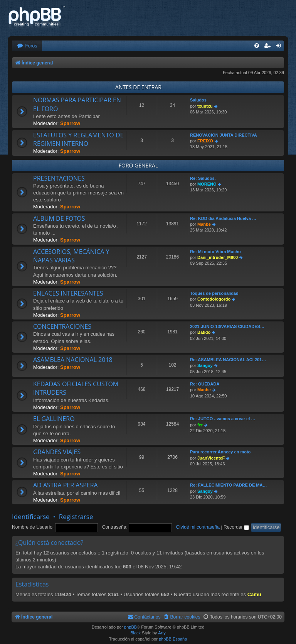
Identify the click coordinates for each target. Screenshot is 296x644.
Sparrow (70, 123)
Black (135, 633)
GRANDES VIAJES (57, 452)
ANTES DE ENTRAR (138, 87)
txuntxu (205, 106)
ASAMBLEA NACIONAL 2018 (73, 360)
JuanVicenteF (211, 458)
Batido (204, 332)
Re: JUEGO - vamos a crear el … (223, 419)
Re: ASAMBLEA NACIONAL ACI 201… (228, 360)
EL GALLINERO (54, 419)
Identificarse (31, 516)
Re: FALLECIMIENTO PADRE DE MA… (228, 485)
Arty (162, 633)
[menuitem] (27, 46)
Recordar (236, 527)
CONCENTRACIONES (62, 326)
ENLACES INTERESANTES (68, 293)
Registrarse (76, 516)
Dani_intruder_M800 (218, 257)
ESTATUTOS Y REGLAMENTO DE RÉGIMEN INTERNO (78, 139)
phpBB (130, 627)
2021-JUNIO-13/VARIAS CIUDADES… (227, 326)
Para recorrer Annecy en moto (220, 452)
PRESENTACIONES (59, 178)
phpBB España (173, 639)
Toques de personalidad (214, 293)
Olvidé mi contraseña (198, 527)
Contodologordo (214, 299)
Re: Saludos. (203, 178)
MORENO (207, 184)
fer (200, 425)
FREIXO (205, 141)
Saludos (198, 100)
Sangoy (205, 365)
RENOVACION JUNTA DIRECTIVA (224, 135)
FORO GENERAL (138, 165)
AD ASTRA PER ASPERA (66, 485)
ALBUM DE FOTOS (59, 218)
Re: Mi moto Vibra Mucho (215, 252)
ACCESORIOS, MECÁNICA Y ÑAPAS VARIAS (71, 256)
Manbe (204, 224)
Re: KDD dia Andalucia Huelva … (223, 218)
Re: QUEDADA (205, 384)
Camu (254, 594)
